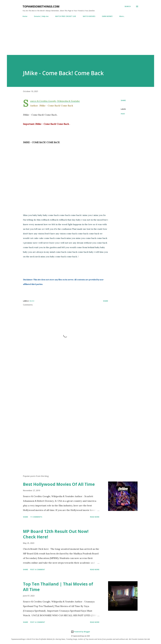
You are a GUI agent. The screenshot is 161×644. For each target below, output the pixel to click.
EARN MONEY (107, 16)
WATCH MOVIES (89, 16)
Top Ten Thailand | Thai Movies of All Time (58, 587)
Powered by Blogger (80, 632)
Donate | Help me (41, 16)
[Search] (128, 6)
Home (25, 16)
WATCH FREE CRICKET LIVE (66, 16)
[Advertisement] (80, 35)
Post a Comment (38, 569)
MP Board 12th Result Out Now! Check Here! (56, 534)
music (123, 114)
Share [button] (123, 100)
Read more (95, 517)
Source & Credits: (39, 101)
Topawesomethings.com (41, 6)
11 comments (36, 517)
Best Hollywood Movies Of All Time (59, 484)
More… (122, 16)
